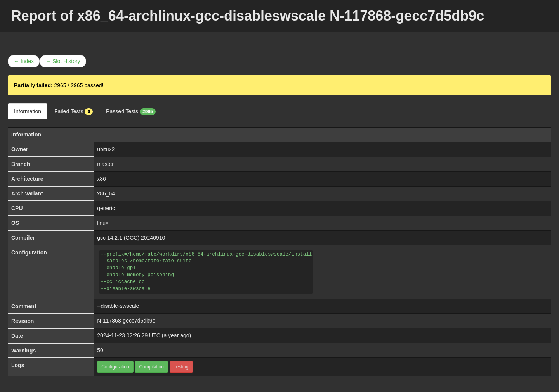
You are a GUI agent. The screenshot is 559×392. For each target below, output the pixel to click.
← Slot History (63, 61)
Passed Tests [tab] (131, 112)
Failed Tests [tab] (74, 112)
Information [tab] (28, 111)
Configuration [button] (115, 367)
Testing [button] (181, 367)
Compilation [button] (151, 367)
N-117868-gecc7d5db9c (126, 321)
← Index (24, 61)
